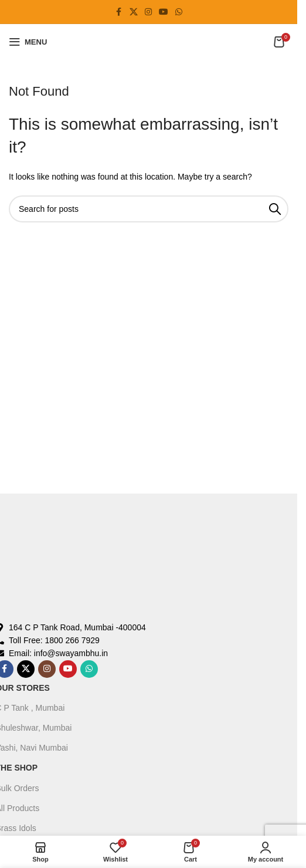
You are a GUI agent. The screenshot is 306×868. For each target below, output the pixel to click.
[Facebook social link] (119, 12)
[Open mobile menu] (28, 42)
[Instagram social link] (148, 12)
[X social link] (134, 12)
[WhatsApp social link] (179, 12)
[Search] (149, 209)
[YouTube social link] (164, 12)
